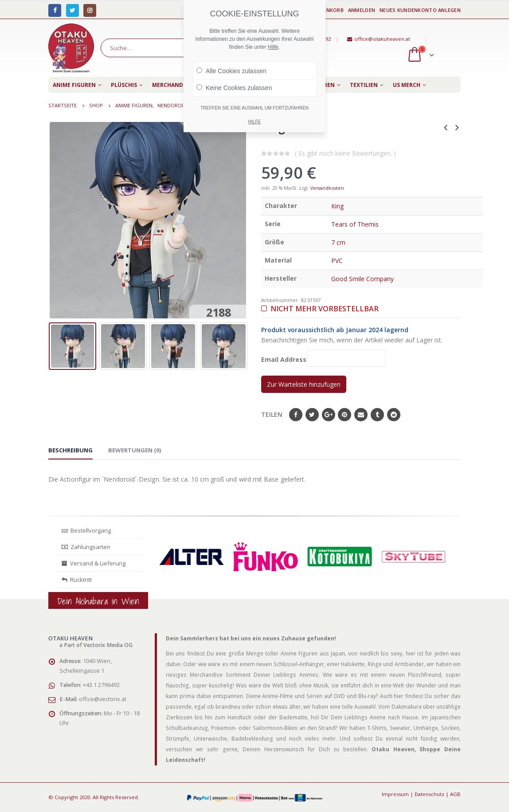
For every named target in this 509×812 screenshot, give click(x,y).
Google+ (329, 415)
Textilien (364, 85)
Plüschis (124, 85)
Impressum (395, 794)
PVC (337, 261)
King (337, 206)
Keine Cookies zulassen (234, 88)
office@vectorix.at (103, 699)
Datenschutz (429, 794)
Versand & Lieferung (94, 563)
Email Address (323, 358)
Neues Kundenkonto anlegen (420, 10)
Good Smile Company (362, 279)
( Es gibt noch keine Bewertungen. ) (345, 153)
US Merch (407, 85)
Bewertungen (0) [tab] (135, 450)
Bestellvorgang (86, 530)
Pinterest (345, 415)
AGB (455, 794)
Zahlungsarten (86, 547)
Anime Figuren (74, 85)
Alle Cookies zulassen (231, 71)
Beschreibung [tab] (70, 450)
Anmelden (362, 10)
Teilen (272, 414)
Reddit (394, 415)
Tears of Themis (355, 224)
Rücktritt (77, 580)
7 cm (338, 242)
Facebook (296, 415)
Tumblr (377, 415)
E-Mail (361, 415)
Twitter (312, 415)
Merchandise (172, 85)
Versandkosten (327, 188)
